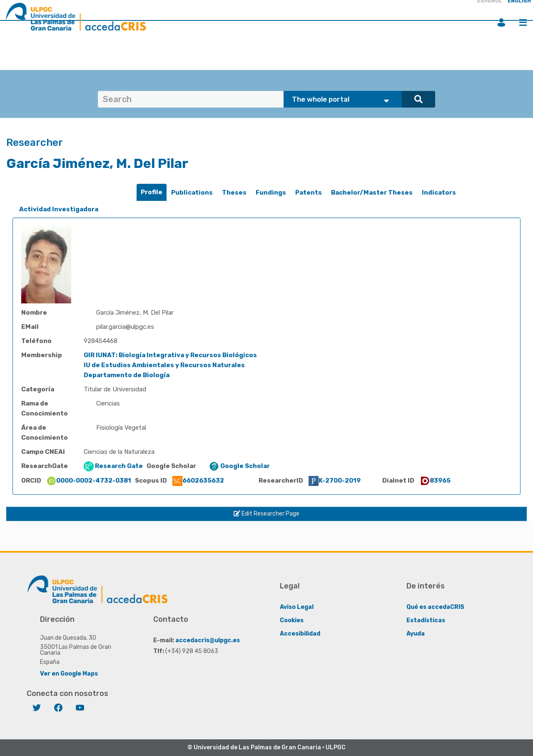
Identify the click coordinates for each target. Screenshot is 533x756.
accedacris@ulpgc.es (208, 640)
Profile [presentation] (152, 192)
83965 (435, 481)
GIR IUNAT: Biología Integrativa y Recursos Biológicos (170, 355)
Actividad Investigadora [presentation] (59, 209)
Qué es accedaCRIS (435, 607)
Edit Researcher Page (266, 514)
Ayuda (416, 633)
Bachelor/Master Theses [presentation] (372, 193)
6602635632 (198, 481)
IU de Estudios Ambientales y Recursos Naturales (164, 365)
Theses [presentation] (234, 193)
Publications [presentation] (192, 193)
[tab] (152, 192)
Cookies (292, 620)
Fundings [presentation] (271, 193)
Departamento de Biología (127, 375)
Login (501, 23)
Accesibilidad (300, 633)
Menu (523, 23)
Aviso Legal (297, 607)
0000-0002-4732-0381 (89, 481)
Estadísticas (426, 620)
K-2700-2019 (335, 481)
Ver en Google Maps (69, 673)
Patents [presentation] (309, 193)
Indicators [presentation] (439, 193)
